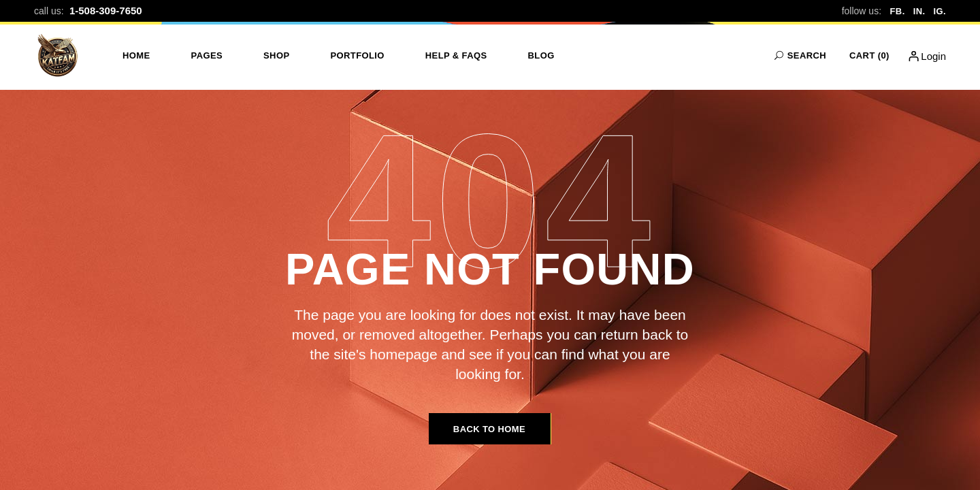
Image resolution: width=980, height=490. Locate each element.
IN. (919, 11)
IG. (940, 11)
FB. (898, 11)
